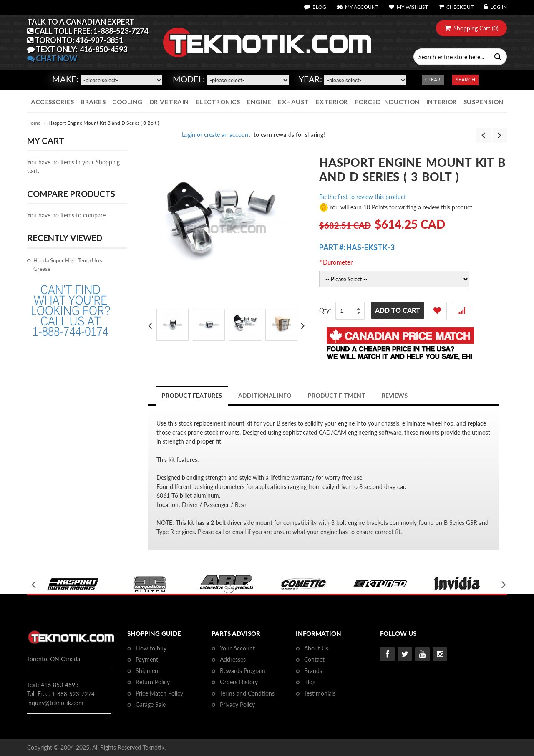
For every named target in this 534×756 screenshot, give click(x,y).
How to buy (151, 648)
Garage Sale (151, 704)
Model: (189, 79)
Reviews (395, 395)
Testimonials (320, 693)
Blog (310, 682)
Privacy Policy (237, 704)
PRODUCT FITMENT (337, 395)
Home (34, 123)
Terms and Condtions (247, 693)
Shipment (148, 671)
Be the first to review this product (363, 197)
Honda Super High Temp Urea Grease (68, 265)
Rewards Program (243, 671)
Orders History (239, 682)
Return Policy (153, 682)
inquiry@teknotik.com (55, 703)
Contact (314, 659)
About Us (316, 648)
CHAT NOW (52, 58)
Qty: (325, 310)
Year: (310, 79)
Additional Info (265, 395)
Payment (147, 659)
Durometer (336, 262)
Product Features (192, 395)
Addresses (233, 659)
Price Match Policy (159, 693)
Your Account (237, 648)
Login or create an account (216, 135)
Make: (65, 79)
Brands (313, 671)
